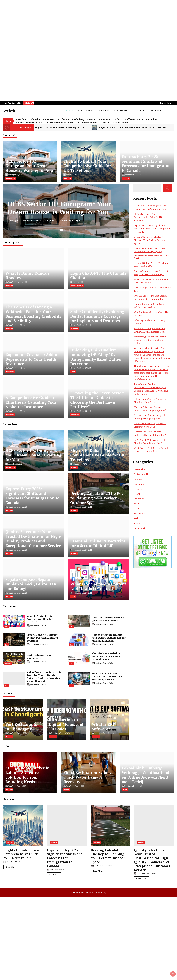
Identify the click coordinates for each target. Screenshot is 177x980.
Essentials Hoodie (88, 123)
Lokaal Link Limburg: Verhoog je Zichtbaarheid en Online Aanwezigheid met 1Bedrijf (145, 775)
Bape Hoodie (122, 123)
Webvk (9, 111)
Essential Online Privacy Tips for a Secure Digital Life (98, 543)
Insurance (156, 111)
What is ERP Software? (103, 727)
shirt (119, 119)
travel (92, 119)
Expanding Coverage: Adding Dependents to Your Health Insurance (32, 359)
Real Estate (86, 111)
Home (69, 111)
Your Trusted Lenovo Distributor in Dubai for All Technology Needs (108, 676)
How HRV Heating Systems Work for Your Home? (108, 619)
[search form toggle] (171, 111)
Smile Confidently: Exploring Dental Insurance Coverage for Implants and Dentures (97, 316)
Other (137, 508)
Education (75, 415)
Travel (137, 523)
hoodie (36, 119)
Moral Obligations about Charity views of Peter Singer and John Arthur (150, 340)
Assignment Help (142, 474)
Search (167, 188)
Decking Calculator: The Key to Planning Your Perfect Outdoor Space (97, 498)
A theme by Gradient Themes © (89, 893)
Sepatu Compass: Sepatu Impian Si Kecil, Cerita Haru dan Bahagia (32, 584)
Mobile (137, 504)
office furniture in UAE (30, 123)
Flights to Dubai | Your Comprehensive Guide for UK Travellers (87, 166)
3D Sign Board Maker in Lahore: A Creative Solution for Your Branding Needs (28, 775)
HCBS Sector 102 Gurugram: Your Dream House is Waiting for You (58, 128)
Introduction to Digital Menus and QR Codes (66, 724)
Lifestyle (64, 119)
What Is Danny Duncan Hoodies (27, 276)
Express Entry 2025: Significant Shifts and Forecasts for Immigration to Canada (146, 163)
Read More (11, 867)
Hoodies (152, 119)
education (106, 119)
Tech (73, 372)
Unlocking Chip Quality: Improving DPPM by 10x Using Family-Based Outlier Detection (96, 357)
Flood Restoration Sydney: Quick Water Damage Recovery (88, 777)
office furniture (135, 119)
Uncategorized (77, 286)
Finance (140, 111)
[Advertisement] (82, 19)
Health (106, 123)
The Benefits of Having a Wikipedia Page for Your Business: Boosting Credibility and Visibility (34, 314)
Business (104, 111)
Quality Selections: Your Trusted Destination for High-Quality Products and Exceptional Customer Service (34, 539)
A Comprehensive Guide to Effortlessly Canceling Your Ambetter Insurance (31, 402)
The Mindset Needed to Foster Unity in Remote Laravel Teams (106, 656)
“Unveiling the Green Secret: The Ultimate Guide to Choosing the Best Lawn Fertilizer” (97, 400)
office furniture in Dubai (60, 123)
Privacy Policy (166, 103)
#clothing (79, 119)
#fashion (23, 119)
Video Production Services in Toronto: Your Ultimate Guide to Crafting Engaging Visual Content (44, 676)
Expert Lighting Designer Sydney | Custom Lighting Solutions (42, 638)
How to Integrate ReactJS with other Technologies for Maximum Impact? (109, 638)
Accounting (122, 111)
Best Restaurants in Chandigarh (39, 656)
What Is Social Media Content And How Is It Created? (98, 586)
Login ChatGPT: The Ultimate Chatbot (98, 276)
